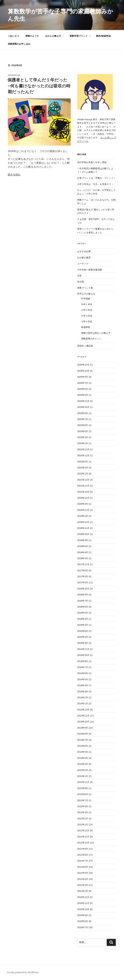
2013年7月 (83, 740)
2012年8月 (83, 794)
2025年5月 (83, 395)
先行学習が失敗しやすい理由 (92, 162)
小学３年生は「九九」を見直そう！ (95, 184)
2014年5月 (83, 679)
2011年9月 (83, 849)
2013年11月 (83, 716)
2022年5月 (83, 462)
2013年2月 (83, 770)
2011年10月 (83, 843)
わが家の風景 (84, 258)
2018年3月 (83, 558)
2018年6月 (83, 546)
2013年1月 (83, 776)
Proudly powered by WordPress (23, 972)
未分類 (81, 282)
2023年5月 (83, 431)
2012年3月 (83, 812)
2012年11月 (83, 782)
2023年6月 (83, 425)
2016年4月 (83, 619)
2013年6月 (83, 746)
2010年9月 (83, 915)
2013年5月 (83, 752)
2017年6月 (83, 570)
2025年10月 (83, 371)
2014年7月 (83, 667)
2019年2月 (83, 516)
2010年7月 (83, 927)
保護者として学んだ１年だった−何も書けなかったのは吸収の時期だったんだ (39, 86)
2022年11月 (83, 455)
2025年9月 (83, 377)
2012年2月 (83, 819)
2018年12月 (83, 522)
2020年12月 (83, 498)
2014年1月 (83, 703)
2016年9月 (83, 595)
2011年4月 (83, 879)
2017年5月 (83, 576)
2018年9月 (83, 540)
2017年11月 (83, 564)
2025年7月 (83, 383)
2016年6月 (83, 607)
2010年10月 (83, 909)
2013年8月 (83, 734)
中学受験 (86, 299)
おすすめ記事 (84, 251)
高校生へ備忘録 (85, 346)
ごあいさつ (13, 36)
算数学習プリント (80, 36)
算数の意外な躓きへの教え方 (96, 333)
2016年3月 (83, 625)
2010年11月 (83, 903)
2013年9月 (83, 728)
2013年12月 (83, 710)
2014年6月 (83, 673)
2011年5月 (83, 873)
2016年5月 (83, 613)
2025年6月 (83, 389)
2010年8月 (83, 921)
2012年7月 (83, 800)
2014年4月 (83, 685)
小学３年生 (87, 316)
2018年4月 (83, 552)
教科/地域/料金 (103, 36)
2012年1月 (83, 825)
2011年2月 (83, 891)
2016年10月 (83, 589)
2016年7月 (83, 601)
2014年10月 (83, 655)
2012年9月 (83, 788)
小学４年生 (87, 321)
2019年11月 (83, 510)
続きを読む (14, 174)
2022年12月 (83, 449)
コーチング (83, 264)
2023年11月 (83, 401)
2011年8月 (83, 855)
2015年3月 (83, 643)
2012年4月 (83, 806)
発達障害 (86, 327)
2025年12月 (83, 365)
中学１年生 (87, 304)
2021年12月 (83, 480)
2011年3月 (83, 885)
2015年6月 (83, 631)
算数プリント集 (85, 288)
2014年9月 (83, 661)
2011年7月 (83, 861)
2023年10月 (83, 407)
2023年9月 (83, 413)
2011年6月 (83, 867)
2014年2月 (83, 698)
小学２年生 (87, 310)
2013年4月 (83, 758)
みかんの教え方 (55, 36)
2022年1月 (83, 474)
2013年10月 (83, 722)
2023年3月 (83, 437)
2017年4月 (83, 582)
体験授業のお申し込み (19, 44)
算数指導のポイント (91, 339)
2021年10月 (83, 492)
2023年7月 (83, 419)
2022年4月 (83, 468)
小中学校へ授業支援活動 (90, 270)
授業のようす (32, 36)
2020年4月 (83, 504)
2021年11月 (83, 486)
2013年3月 (83, 764)
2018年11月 (83, 528)
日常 (79, 276)
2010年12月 (83, 897)
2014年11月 (83, 649)
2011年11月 (83, 837)
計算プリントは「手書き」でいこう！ (96, 178)
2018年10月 (83, 534)
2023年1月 (83, 443)
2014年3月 (83, 692)
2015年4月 (83, 637)
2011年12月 (83, 831)
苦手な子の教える (86, 294)
